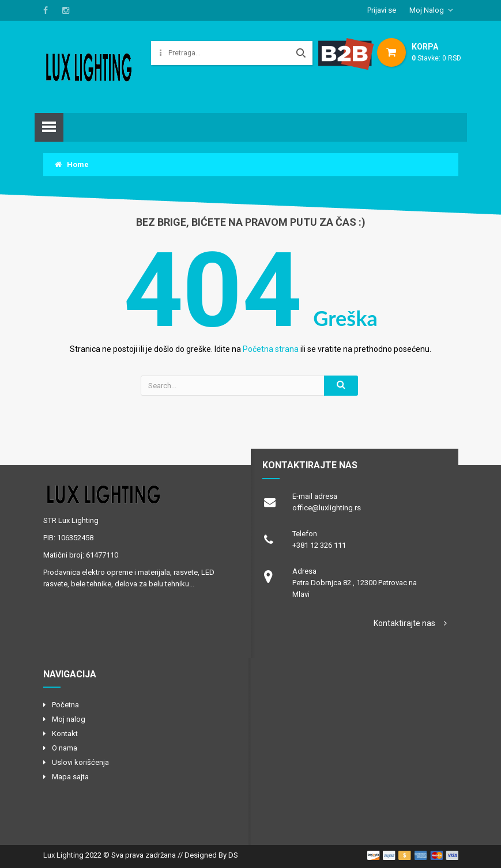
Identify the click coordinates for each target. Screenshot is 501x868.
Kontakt (65, 734)
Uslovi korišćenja (80, 762)
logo (137, 494)
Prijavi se (382, 10)
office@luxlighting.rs (327, 508)
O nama (65, 748)
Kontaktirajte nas (404, 623)
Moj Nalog (427, 10)
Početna (65, 705)
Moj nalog (69, 719)
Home (72, 164)
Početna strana (271, 349)
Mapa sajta (70, 777)
